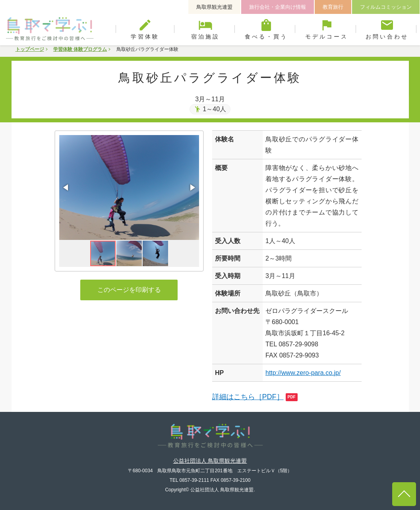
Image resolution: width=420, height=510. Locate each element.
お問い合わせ (387, 29)
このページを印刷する (129, 290)
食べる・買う (266, 29)
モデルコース (327, 29)
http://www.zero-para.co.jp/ (303, 373)
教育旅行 (333, 7)
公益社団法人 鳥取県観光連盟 (210, 461)
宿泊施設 (205, 29)
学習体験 (145, 29)
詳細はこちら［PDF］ (248, 397)
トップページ (30, 49)
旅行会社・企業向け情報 (278, 7)
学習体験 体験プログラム (80, 49)
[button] (66, 187)
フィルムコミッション (386, 7)
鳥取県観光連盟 (214, 7)
